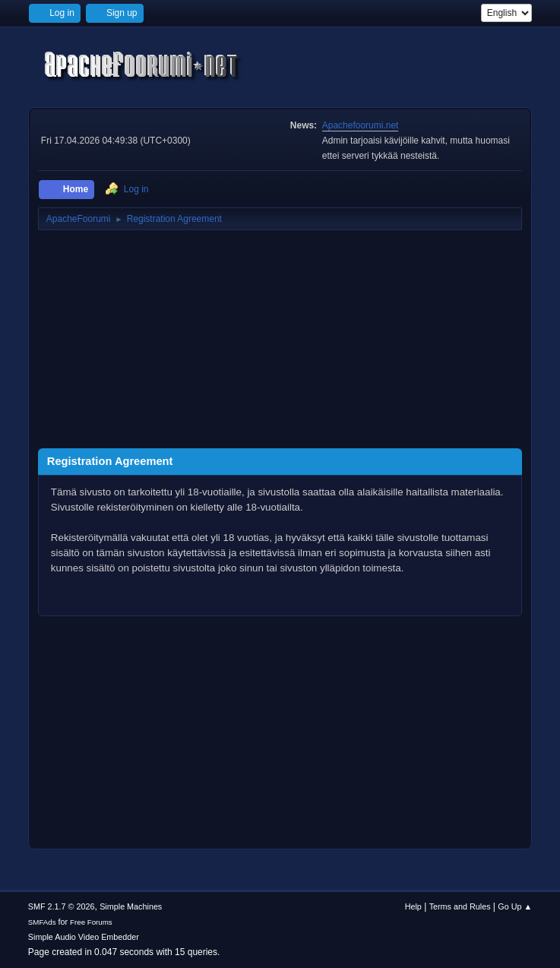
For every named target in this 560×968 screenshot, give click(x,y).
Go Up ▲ (515, 906)
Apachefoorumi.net (361, 125)
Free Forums (91, 922)
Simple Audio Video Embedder (84, 937)
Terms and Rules (460, 906)
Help (413, 906)
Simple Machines (131, 906)
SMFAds (42, 922)
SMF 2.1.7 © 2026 (62, 906)
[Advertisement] (280, 342)
